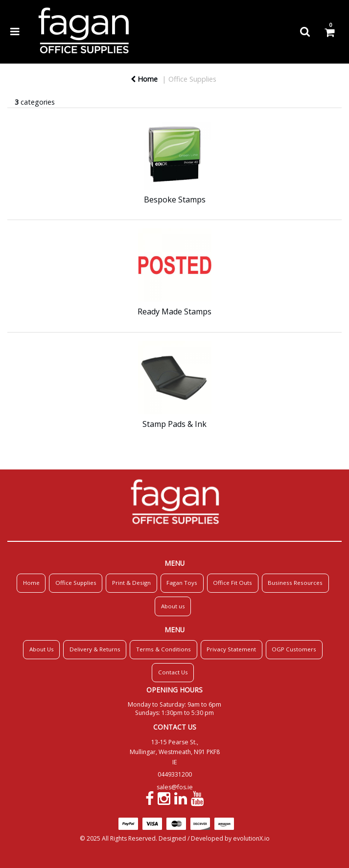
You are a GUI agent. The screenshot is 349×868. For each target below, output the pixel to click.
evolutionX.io (251, 838)
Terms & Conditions (163, 649)
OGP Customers (294, 649)
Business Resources (295, 583)
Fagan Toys (182, 583)
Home (144, 79)
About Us (42, 649)
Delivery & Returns (95, 649)
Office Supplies (192, 79)
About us (173, 606)
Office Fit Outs (233, 583)
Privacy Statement (231, 649)
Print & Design (131, 583)
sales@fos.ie (175, 787)
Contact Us (173, 672)
